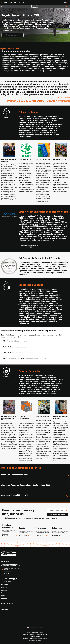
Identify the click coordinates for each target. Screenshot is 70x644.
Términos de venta (35, 637)
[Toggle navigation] (2, 7)
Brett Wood (64, 98)
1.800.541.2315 (8, 576)
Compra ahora (23, 535)
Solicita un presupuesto (8, 526)
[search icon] (67, 510)
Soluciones (57, 528)
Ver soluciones (56, 535)
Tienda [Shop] (5, 2)
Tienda (22, 528)
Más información (40, 535)
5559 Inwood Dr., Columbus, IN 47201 (10, 566)
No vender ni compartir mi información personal (35, 639)
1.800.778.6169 (8, 581)
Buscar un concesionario (17, 2)
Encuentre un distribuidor (57, 514)
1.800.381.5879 (8, 571)
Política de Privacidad (41, 635)
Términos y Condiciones (28, 635)
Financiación (41, 528)
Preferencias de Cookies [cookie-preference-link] (35, 641)
